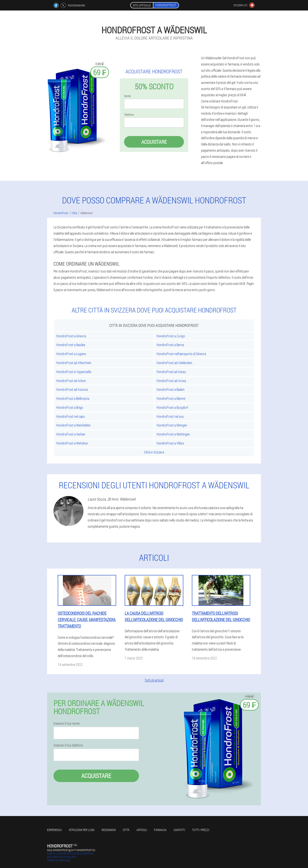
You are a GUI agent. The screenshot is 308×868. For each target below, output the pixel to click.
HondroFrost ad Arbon (71, 381)
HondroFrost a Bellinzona (73, 398)
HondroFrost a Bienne (171, 398)
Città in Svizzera (154, 452)
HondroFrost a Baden (171, 389)
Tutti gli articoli (154, 680)
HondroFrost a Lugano (71, 354)
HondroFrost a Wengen (172, 425)
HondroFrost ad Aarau (171, 372)
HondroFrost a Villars (170, 443)
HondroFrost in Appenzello (74, 372)
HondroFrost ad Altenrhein (74, 363)
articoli (142, 830)
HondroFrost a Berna (170, 345)
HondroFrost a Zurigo (171, 336)
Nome (127, 96)
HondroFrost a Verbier (71, 434)
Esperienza (54, 830)
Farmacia (160, 830)
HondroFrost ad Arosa (171, 381)
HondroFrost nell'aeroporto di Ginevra (181, 354)
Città (126, 830)
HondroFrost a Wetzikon (72, 443)
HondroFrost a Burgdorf (172, 407)
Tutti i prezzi (201, 830)
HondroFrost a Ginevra (71, 336)
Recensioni (109, 830)
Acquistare (154, 142)
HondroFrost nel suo (170, 416)
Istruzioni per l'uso (82, 830)
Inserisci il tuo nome (67, 723)
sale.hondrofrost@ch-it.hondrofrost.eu (71, 850)
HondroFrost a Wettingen (173, 434)
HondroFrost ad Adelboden (174, 363)
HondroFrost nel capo (71, 416)
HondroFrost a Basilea (71, 345)
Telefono (129, 115)
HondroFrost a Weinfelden (73, 425)
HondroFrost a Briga (70, 407)
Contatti (179, 830)
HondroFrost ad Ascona (72, 389)
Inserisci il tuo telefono (68, 745)
